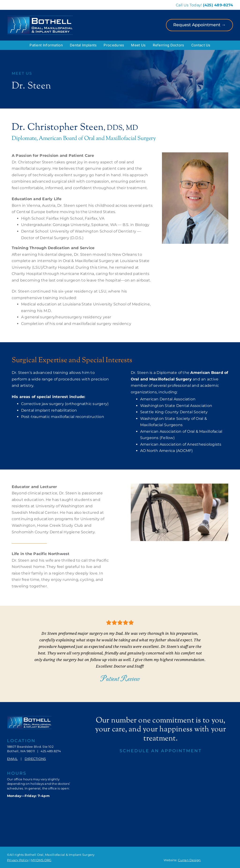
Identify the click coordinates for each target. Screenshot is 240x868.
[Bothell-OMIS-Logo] (40, 17)
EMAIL (12, 759)
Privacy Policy (18, 860)
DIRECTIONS (35, 759)
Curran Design (189, 860)
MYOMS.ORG (41, 860)
